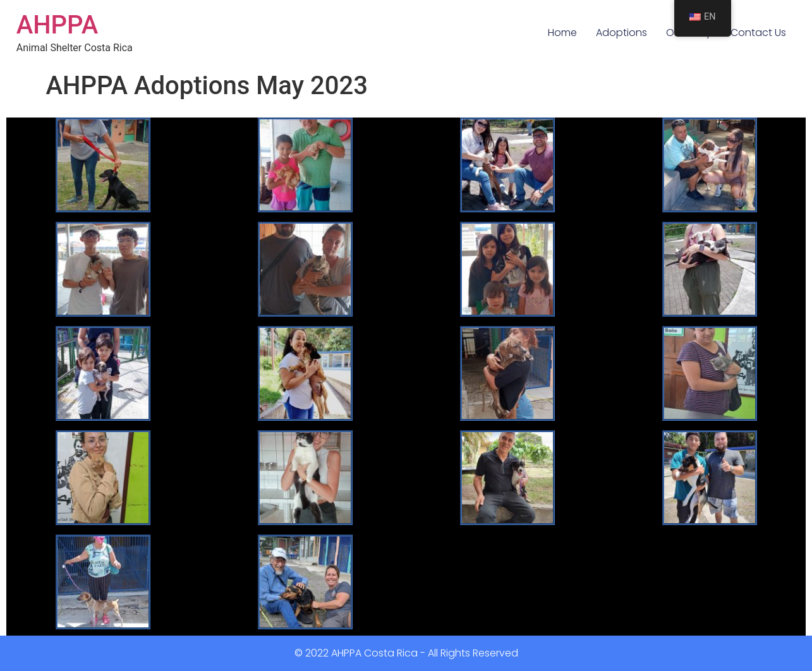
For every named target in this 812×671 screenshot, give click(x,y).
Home (562, 33)
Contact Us (758, 33)
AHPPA (58, 25)
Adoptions (621, 33)
